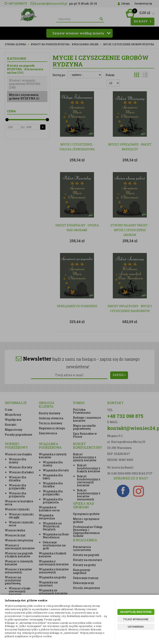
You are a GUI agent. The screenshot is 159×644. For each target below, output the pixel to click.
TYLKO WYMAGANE (136, 619)
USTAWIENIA (136, 627)
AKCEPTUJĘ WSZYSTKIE (136, 612)
